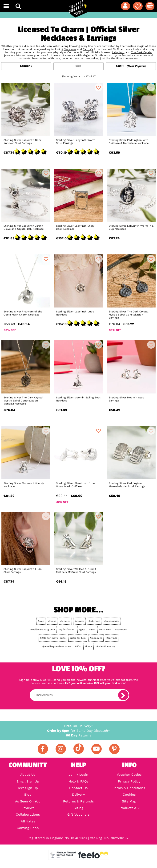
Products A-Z (129, 808)
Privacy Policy (129, 781)
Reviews (28, 808)
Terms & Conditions (129, 788)
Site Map (129, 801)
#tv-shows (105, 629)
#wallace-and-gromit (43, 629)
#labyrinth (94, 621)
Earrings (88, 49)
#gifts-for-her (67, 629)
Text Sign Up (28, 788)
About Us (28, 775)
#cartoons (121, 629)
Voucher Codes (129, 775)
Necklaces (70, 49)
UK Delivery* (79, 726)
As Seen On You (28, 801)
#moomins (96, 638)
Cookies (129, 794)
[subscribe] (123, 695)
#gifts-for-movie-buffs (53, 638)
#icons (89, 646)
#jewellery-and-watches (57, 646)
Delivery (78, 794)
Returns (78, 735)
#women (65, 621)
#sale (41, 621)
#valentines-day (106, 646)
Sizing (78, 808)
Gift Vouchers (78, 814)
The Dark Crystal (142, 52)
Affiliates (28, 821)
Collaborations (28, 814)
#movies (79, 621)
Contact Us (78, 788)
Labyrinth (118, 52)
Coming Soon (28, 828)
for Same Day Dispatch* (78, 731)
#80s (92, 629)
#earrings (112, 638)
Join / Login (78, 775)
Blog (28, 794)
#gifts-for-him (78, 638)
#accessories (112, 621)
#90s (78, 646)
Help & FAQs (78, 781)
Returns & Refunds (78, 801)
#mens (52, 621)
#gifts (82, 629)
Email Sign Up (28, 781)
